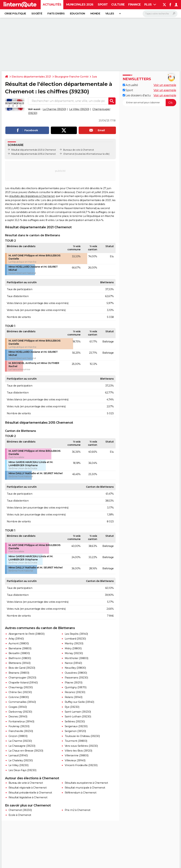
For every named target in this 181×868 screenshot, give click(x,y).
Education (77, 14)
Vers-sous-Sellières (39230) (81, 746)
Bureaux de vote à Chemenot (79, 150)
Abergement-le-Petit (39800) (27, 634)
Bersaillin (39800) (19, 653)
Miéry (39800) (73, 648)
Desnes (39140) (18, 717)
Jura (94, 77)
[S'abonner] (149, 103)
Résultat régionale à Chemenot (28, 788)
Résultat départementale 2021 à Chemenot (34, 150)
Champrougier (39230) (22, 678)
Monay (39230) (74, 653)
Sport (103, 5)
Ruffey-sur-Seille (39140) (79, 702)
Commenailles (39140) (22, 702)
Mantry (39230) (74, 643)
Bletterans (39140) (20, 663)
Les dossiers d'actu (137, 95)
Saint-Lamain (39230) (78, 712)
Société (37, 14)
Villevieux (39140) (75, 760)
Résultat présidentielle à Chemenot (30, 793)
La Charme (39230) (54, 109)
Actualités (52, 5)
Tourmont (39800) (76, 741)
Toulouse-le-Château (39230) (82, 736)
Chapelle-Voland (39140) (23, 683)
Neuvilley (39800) (75, 668)
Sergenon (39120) (75, 731)
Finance (134, 5)
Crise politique (15, 14)
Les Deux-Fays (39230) (22, 770)
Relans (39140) (74, 697)
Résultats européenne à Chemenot (86, 783)
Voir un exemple (165, 85)
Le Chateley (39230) (21, 760)
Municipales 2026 (80, 5)
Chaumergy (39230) (21, 687)
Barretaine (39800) (20, 648)
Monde (95, 14)
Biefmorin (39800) (20, 658)
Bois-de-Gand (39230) (22, 668)
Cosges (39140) (18, 707)
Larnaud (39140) (18, 755)
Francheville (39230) (21, 731)
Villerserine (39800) (77, 755)
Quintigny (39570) (76, 687)
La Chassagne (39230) (22, 746)
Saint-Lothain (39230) (78, 717)
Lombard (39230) (75, 639)
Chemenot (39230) (20, 810)
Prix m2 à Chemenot (78, 810)
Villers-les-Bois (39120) (78, 751)
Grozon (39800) (18, 736)
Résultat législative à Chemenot (28, 797)
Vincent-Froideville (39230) (81, 765)
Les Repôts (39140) (76, 634)
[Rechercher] (160, 14)
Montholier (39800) (77, 658)
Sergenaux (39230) (76, 726)
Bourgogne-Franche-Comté (72, 77)
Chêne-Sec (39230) (20, 692)
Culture (118, 5)
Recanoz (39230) (75, 692)
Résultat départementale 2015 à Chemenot (34, 154)
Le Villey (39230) (79, 109)
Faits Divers (56, 14)
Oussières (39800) (76, 673)
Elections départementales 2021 (31, 77)
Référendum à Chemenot (81, 793)
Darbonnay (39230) (20, 712)
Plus (150, 5)
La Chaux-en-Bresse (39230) (26, 751)
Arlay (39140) (16, 639)
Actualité (130, 85)
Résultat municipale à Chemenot (85, 788)
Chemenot (69, 154)
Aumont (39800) (19, 643)
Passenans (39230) (76, 678)
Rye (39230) (72, 707)
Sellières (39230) (75, 721)
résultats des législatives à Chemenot (32, 196)
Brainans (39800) (19, 673)
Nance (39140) (73, 663)
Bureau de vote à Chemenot (26, 783)
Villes (110, 14)
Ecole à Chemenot (20, 815)
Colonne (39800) (19, 697)
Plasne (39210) (74, 683)
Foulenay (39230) (19, 726)
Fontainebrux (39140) (21, 721)
